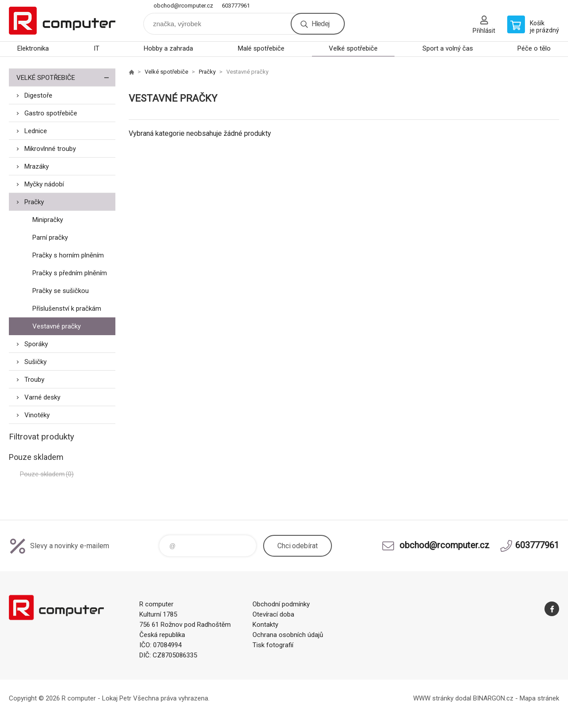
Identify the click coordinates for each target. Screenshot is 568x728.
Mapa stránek (539, 698)
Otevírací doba (273, 614)
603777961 (236, 6)
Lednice (36, 131)
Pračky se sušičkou (61, 291)
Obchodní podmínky (281, 604)
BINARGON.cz (493, 698)
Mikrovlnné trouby (50, 149)
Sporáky (36, 344)
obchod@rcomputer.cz (183, 6)
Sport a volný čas (448, 48)
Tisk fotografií (273, 645)
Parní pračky (50, 237)
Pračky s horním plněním (68, 255)
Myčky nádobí (44, 184)
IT (97, 48)
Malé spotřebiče (261, 48)
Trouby (34, 380)
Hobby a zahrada (168, 48)
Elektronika (33, 48)
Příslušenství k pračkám (67, 309)
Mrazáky (37, 166)
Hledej (320, 24)
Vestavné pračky (57, 326)
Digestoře (38, 95)
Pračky (34, 202)
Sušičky (35, 362)
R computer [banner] (62, 21)
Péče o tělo (534, 48)
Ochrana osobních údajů (288, 635)
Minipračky (48, 220)
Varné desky (42, 397)
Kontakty (265, 625)
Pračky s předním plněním (70, 273)
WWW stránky (433, 698)
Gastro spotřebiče (51, 113)
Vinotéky (37, 415)
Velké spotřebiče (353, 48)
